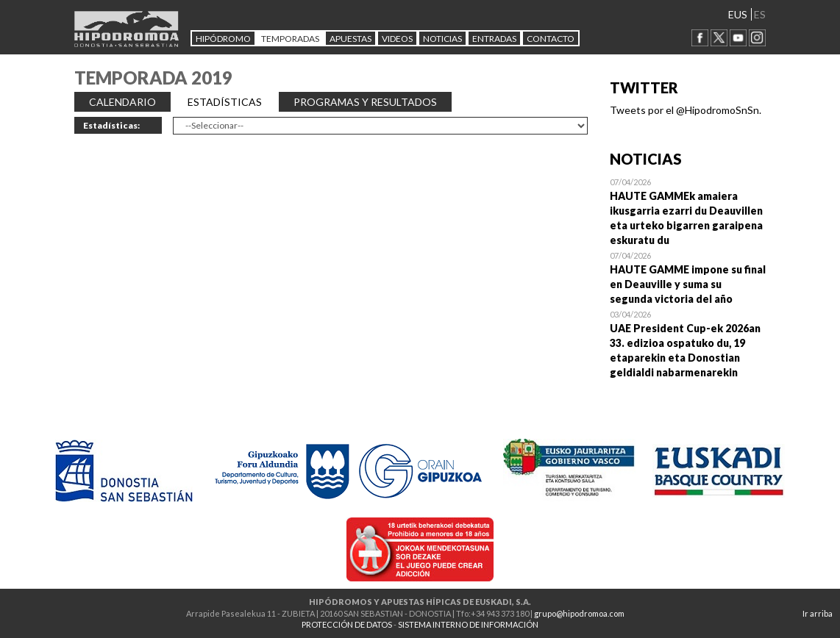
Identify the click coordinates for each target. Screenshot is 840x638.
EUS (738, 14)
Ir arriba (818, 613)
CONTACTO (551, 39)
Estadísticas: (111, 125)
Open (688, 211)
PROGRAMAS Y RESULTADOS (365, 102)
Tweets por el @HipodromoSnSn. (686, 110)
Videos (397, 39)
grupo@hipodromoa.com (579, 613)
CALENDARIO (122, 102)
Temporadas (290, 39)
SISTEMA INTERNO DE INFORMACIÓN (468, 624)
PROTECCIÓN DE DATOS (347, 624)
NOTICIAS (442, 39)
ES (760, 14)
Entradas (494, 39)
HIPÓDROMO (223, 39)
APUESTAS (350, 39)
